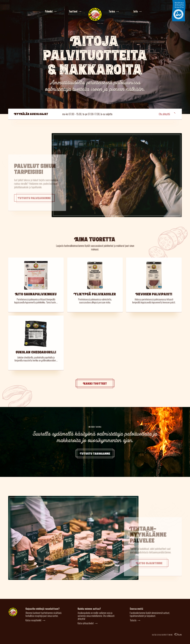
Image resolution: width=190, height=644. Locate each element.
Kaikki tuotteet (95, 383)
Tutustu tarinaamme (95, 453)
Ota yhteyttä (167, 114)
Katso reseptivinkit (33, 620)
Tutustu (133, 620)
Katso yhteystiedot (86, 623)
